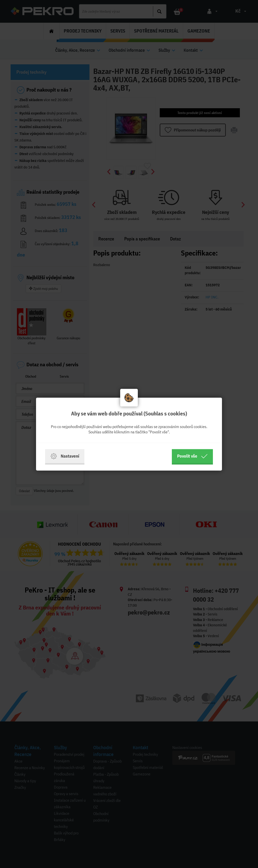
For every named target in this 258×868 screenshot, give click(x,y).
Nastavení (65, 456)
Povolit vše (192, 456)
